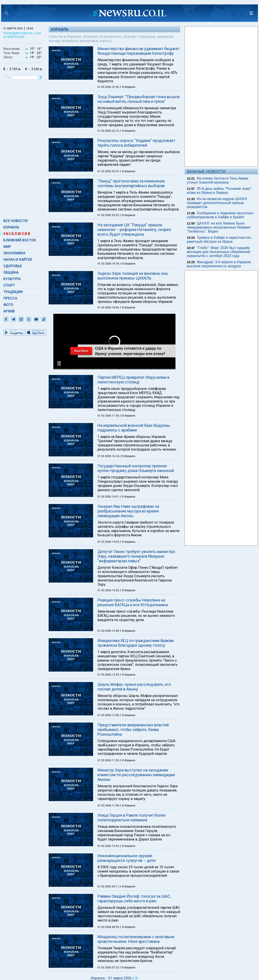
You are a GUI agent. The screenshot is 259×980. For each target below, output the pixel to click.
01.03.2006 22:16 (109, 131)
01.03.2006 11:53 (109, 760)
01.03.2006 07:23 (109, 968)
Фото (8, 305)
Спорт (9, 285)
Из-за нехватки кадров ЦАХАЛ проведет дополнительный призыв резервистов (217, 203)
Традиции (13, 292)
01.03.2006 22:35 (109, 87)
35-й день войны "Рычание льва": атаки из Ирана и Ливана (219, 191)
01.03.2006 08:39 (109, 927)
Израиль (11, 227)
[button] (59, 363)
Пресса (10, 298)
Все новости (15, 221)
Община (11, 272)
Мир (7, 247)
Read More (81, 351)
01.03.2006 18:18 (109, 264)
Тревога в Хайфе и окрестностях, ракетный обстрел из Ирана (219, 240)
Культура (12, 279)
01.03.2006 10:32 (109, 846)
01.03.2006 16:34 (109, 456)
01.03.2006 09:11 (109, 887)
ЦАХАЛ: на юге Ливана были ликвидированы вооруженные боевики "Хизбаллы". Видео (219, 227)
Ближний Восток (20, 240)
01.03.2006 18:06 (109, 308)
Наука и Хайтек (18, 260)
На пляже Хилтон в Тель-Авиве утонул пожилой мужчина (218, 180)
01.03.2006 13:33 (109, 675)
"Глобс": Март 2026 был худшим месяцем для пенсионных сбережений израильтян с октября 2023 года (218, 252)
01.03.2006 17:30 (109, 416)
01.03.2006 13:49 (109, 631)
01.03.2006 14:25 (109, 590)
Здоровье (13, 266)
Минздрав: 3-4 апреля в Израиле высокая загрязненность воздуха (219, 264)
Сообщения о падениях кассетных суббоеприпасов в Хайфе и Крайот (220, 215)
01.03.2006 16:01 (109, 497)
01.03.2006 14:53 (109, 542)
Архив (9, 311)
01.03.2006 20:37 (109, 171)
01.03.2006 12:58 (109, 715)
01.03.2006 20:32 (109, 215)
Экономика (14, 253)
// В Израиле (127, 87)
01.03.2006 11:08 (109, 806)
